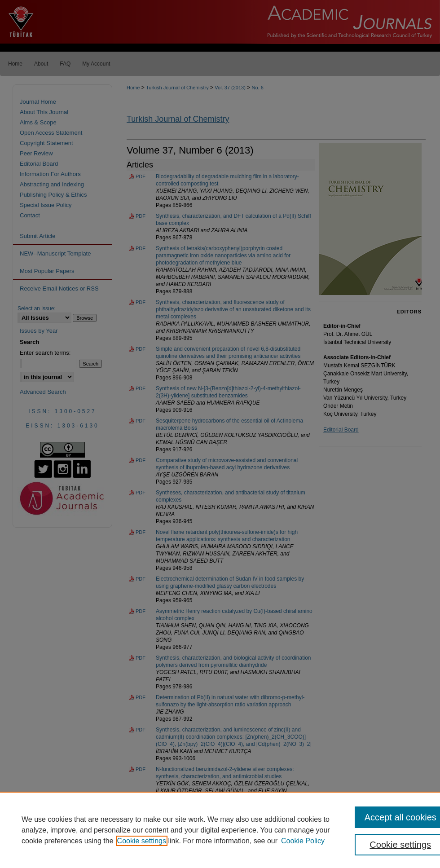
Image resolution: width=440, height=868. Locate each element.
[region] (220, 830)
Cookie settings (142, 841)
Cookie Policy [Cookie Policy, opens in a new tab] (303, 841)
